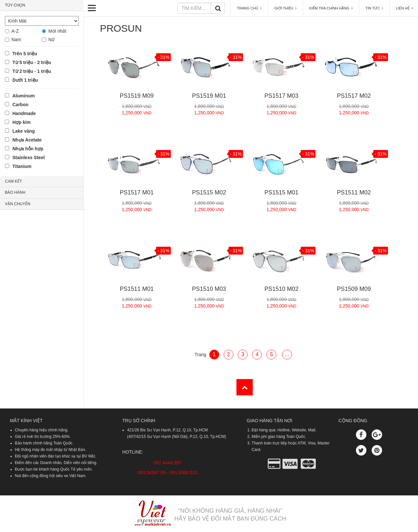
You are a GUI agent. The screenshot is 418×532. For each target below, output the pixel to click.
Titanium (22, 166)
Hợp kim (22, 122)
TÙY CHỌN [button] (15, 5)
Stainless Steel (29, 158)
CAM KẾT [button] (13, 181)
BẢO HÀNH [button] (15, 192)
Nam (16, 40)
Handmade (24, 113)
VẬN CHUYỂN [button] (18, 204)
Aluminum (24, 96)
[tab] (42, 6)
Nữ (51, 40)
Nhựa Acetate (27, 140)
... (287, 354)
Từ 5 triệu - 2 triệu (32, 62)
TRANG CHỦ (249, 8)
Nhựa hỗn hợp (28, 149)
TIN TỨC (374, 8)
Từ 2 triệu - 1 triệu (32, 71)
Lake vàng (24, 131)
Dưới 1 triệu (25, 80)
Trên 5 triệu (25, 54)
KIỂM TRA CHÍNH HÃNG (331, 8)
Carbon (20, 105)
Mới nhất (57, 31)
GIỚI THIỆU (285, 8)
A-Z (15, 31)
